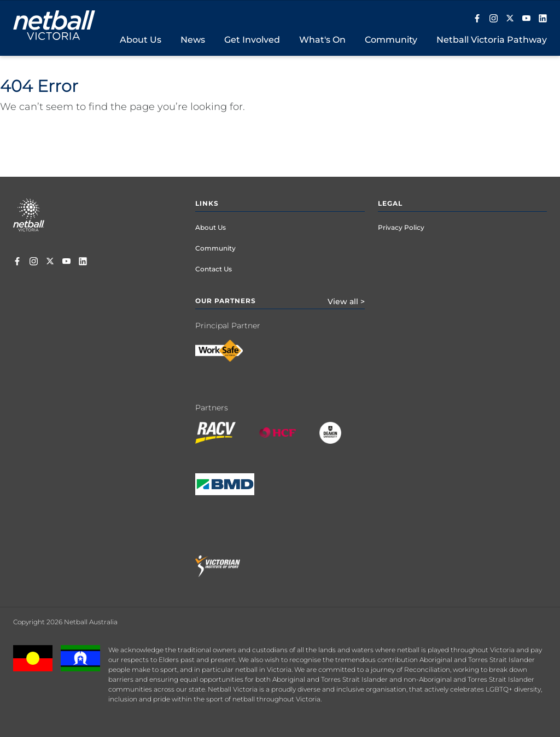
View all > (346, 301)
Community (215, 248)
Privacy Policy (401, 227)
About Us (211, 227)
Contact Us (214, 269)
